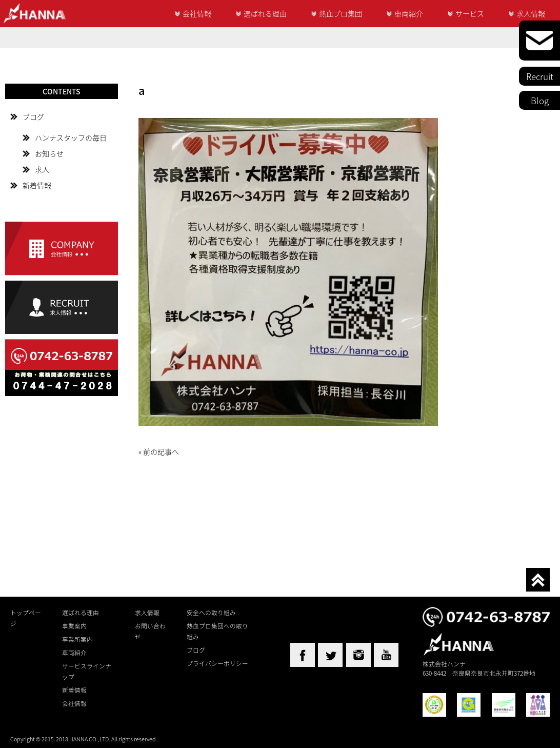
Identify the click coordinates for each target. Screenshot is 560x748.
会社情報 (197, 13)
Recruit (540, 76)
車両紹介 (409, 13)
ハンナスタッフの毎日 (71, 137)
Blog (540, 100)
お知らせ (49, 153)
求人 (42, 169)
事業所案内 (77, 639)
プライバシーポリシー (217, 663)
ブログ (33, 116)
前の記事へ (161, 451)
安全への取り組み (211, 613)
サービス (470, 13)
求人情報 (531, 13)
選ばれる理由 (265, 13)
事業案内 (74, 626)
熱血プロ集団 (341, 13)
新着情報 (37, 185)
